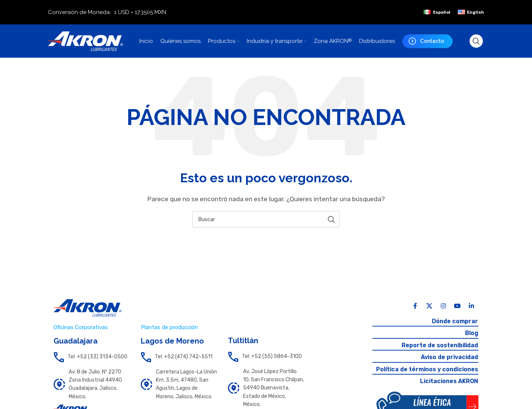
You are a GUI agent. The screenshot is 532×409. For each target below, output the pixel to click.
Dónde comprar (455, 321)
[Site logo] (86, 40)
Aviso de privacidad (449, 357)
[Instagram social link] (443, 306)
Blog (471, 333)
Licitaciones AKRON (449, 381)
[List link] (92, 357)
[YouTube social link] (457, 306)
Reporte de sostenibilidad (440, 345)
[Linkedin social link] (471, 306)
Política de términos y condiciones (427, 369)
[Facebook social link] (415, 306)
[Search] (476, 41)
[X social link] (429, 306)
